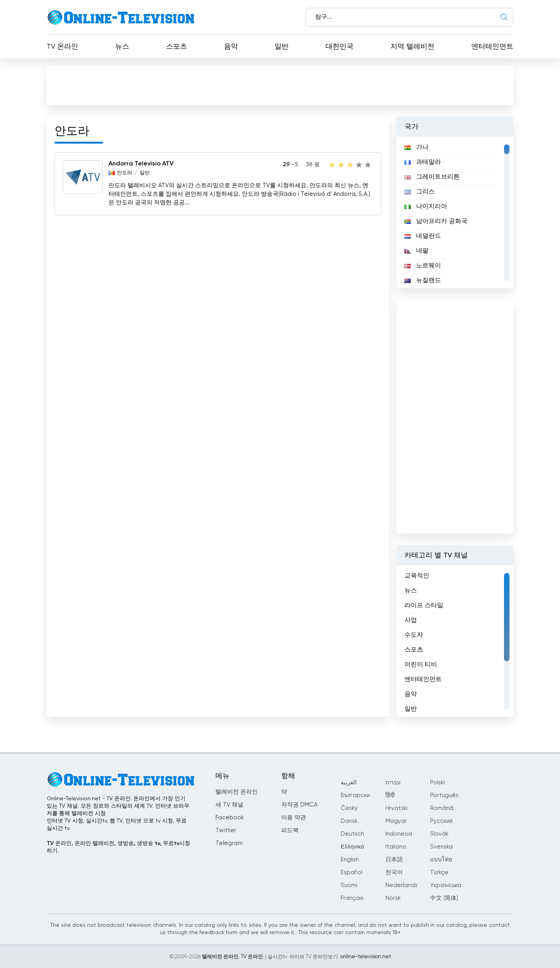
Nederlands (402, 885)
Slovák (439, 834)
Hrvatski (396, 808)
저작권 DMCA (299, 805)
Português (444, 795)
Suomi (349, 885)
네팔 (416, 251)
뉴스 (122, 47)
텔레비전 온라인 (237, 792)
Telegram (229, 843)
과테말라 (423, 162)
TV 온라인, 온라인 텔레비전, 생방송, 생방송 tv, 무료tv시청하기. (118, 847)
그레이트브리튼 (432, 177)
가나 (416, 148)
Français (352, 898)
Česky (349, 808)
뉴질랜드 (423, 281)
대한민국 (339, 47)
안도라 (125, 173)
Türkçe (439, 872)
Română (442, 808)
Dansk (349, 821)
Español (352, 872)
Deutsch (352, 834)
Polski (437, 783)
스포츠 (177, 47)
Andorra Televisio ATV (141, 164)
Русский (441, 821)
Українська (446, 885)
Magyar (396, 821)
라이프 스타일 (424, 606)
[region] (455, 213)
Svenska (441, 847)
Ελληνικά (352, 847)
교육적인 (417, 576)
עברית (393, 783)
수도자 (414, 635)
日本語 (394, 860)
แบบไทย (441, 860)
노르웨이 (423, 266)
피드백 (290, 830)
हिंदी (390, 795)
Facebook (230, 818)
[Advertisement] (282, 87)
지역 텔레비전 (412, 47)
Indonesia (399, 834)
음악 (231, 47)
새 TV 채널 (229, 805)
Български (355, 795)
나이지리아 (426, 207)
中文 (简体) (444, 898)
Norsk (393, 898)
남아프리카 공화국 (436, 221)
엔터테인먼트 (492, 47)
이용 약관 (294, 818)
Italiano (396, 847)
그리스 (420, 192)
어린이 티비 (421, 665)
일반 (282, 47)
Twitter (226, 830)
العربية (349, 783)
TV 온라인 (62, 47)
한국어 (394, 872)
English (350, 860)
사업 (411, 620)
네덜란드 (423, 236)
